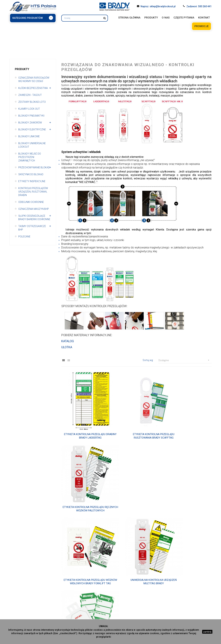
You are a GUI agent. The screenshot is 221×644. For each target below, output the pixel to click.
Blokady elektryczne (32, 129)
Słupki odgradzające (175, 597)
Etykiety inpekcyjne (123, 609)
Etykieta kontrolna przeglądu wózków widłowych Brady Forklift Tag (85, 486)
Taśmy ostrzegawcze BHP (32, 228)
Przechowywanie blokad (34, 167)
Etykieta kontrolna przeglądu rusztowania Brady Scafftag (136, 425)
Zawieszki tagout (71, 597)
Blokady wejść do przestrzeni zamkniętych (30, 157)
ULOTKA (67, 348)
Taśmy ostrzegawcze (175, 601)
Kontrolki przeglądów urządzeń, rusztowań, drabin (33, 192)
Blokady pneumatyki (31, 116)
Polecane (168, 605)
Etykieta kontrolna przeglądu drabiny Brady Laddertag (85, 425)
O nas (13, 593)
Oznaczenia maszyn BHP (34, 209)
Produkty (22, 69)
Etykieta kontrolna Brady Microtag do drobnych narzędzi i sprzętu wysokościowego (188, 486)
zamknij (207, 632)
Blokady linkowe (29, 136)
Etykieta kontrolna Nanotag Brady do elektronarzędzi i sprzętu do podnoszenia (136, 547)
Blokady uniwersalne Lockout (32, 145)
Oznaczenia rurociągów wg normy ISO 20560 (34, 79)
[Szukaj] (85, 18)
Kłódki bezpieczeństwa (33, 88)
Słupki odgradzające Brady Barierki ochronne (34, 218)
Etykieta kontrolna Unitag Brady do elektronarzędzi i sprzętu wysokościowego (85, 547)
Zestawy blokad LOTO (32, 102)
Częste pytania (18, 597)
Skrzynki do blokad (31, 174)
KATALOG (68, 342)
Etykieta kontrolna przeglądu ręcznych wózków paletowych (188, 425)
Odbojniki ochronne (31, 202)
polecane (24, 237)
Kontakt (14, 601)
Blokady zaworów (30, 123)
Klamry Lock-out (29, 109)
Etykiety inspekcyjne (32, 181)
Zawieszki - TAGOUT (30, 95)
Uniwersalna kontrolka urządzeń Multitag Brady (136, 486)
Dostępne (185, 361)
